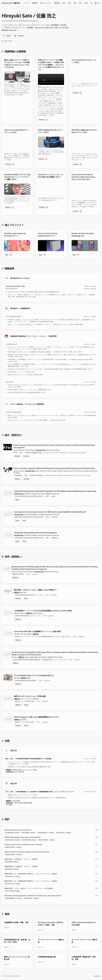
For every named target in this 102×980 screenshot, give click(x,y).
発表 (69, 3)
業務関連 (35, 3)
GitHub (7, 36)
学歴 (75, 3)
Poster (26, 705)
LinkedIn (19, 36)
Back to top (97, 976)
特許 (81, 3)
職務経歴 (57, 3)
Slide (24, 520)
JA (97, 3)
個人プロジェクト (46, 3)
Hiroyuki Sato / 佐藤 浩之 (11, 3)
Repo (8, 255)
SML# (10, 805)
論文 (64, 3)
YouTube (77, 93)
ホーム (27, 3)
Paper (17, 500)
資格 (86, 3)
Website (43, 120)
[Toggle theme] (91, 3)
